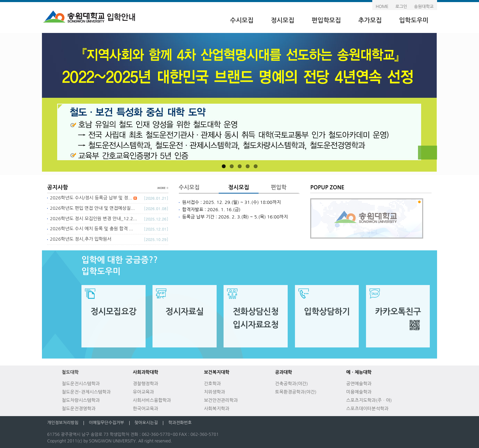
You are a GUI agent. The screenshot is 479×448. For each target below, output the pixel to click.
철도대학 (70, 372)
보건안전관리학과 (221, 400)
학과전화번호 (180, 423)
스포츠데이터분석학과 (367, 409)
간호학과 (212, 384)
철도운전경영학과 (79, 409)
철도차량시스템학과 (81, 400)
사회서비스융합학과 (152, 400)
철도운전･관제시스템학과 (86, 392)
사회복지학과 (216, 409)
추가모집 (370, 20)
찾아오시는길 (146, 423)
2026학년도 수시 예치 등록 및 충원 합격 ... (92, 229)
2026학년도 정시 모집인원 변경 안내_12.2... (93, 219)
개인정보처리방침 (63, 423)
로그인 (401, 7)
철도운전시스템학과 (81, 384)
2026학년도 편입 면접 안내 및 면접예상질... (92, 208)
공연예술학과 (359, 384)
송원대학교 (424, 7)
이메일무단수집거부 (106, 423)
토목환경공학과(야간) (296, 392)
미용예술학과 (359, 392)
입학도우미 (414, 20)
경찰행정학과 (145, 384)
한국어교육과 (145, 409)
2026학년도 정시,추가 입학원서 (81, 239)
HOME (382, 7)
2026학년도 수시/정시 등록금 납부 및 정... (93, 198)
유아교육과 (143, 392)
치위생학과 (214, 392)
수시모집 (242, 20)
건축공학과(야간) (292, 384)
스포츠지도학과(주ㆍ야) (369, 400)
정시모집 (282, 20)
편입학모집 (326, 20)
